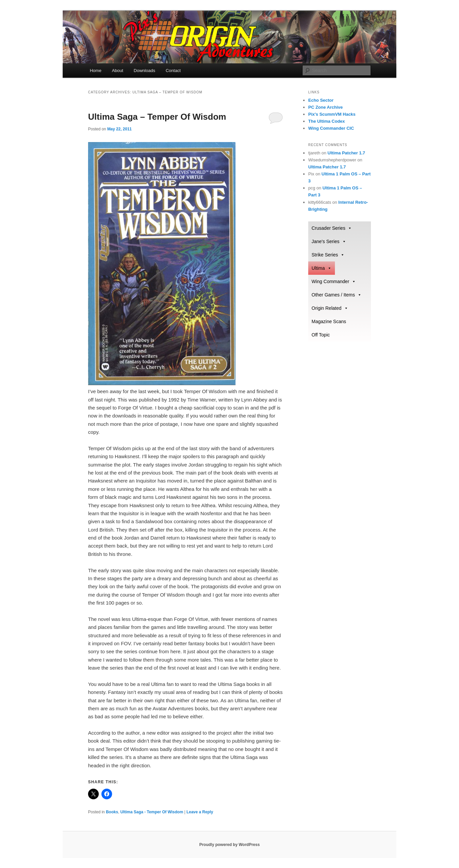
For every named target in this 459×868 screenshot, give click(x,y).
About (117, 71)
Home (96, 71)
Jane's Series (329, 241)
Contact (173, 71)
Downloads (144, 71)
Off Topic (321, 335)
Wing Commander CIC (331, 128)
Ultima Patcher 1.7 (346, 153)
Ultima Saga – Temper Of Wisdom (157, 117)
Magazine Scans (329, 321)
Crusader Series (332, 228)
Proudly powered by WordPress (229, 845)
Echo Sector (321, 100)
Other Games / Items (337, 295)
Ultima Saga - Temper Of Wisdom (152, 812)
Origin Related (330, 308)
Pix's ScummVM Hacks (332, 114)
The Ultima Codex (327, 121)
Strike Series (328, 255)
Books (112, 812)
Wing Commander (334, 281)
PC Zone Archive (326, 107)
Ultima (322, 268)
